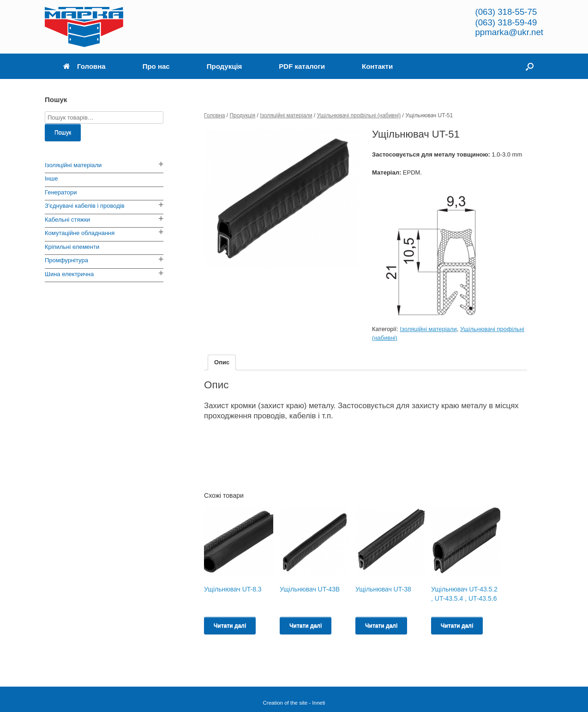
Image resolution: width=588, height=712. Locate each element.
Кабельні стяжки (67, 220)
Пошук (63, 133)
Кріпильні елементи (72, 247)
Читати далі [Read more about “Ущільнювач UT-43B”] (306, 626)
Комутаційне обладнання (80, 233)
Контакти (377, 66)
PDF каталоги (302, 66)
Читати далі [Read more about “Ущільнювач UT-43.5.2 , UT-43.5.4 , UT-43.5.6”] (457, 626)
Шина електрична (69, 274)
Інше (51, 178)
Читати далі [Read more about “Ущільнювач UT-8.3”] (230, 626)
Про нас (156, 66)
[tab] (222, 363)
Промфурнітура (66, 260)
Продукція (225, 66)
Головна (84, 66)
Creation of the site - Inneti (294, 703)
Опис (222, 362)
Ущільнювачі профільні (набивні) (359, 115)
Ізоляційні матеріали (286, 115)
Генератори (61, 192)
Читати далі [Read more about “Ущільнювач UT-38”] (381, 626)
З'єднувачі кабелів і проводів (85, 206)
